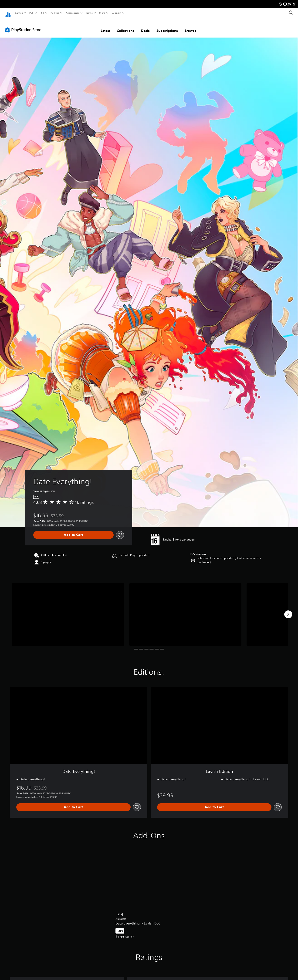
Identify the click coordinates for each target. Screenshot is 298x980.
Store (102, 13)
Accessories (72, 13)
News (90, 13)
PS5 (31, 13)
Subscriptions (167, 26)
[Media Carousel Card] (68, 610)
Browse (190, 26)
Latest (105, 26)
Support (116, 13)
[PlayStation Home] (8, 13)
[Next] (288, 610)
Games (19, 13)
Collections (126, 26)
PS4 (42, 13)
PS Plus (55, 13)
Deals (145, 26)
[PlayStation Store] (24, 25)
